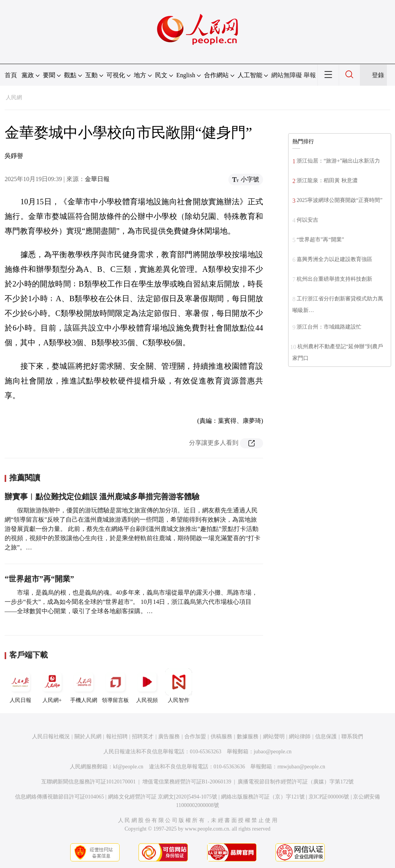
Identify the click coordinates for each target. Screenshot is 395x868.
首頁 (11, 75)
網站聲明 (274, 737)
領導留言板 (115, 686)
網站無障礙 (287, 75)
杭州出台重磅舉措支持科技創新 (334, 279)
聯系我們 (352, 737)
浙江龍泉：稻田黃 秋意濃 (327, 181)
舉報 (310, 75)
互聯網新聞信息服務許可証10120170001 (89, 782)
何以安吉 (307, 220)
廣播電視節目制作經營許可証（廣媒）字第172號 (296, 782)
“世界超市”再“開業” (39, 579)
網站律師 (300, 737)
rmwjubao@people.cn (301, 767)
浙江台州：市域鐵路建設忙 (329, 327)
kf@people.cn (128, 767)
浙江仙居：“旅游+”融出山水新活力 (338, 161)
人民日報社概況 (51, 737)
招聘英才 (143, 737)
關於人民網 (88, 737)
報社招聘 (117, 737)
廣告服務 (169, 737)
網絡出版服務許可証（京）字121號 (263, 797)
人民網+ (52, 686)
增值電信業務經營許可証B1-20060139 (187, 782)
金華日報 (97, 179)
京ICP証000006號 (329, 797)
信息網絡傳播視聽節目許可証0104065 (60, 797)
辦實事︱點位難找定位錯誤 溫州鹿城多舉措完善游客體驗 (102, 497)
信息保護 (326, 737)
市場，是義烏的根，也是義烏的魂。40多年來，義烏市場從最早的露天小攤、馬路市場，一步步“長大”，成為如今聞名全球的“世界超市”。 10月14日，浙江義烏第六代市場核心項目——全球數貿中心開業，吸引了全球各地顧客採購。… (131, 602)
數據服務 (248, 737)
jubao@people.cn (273, 752)
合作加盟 (195, 737)
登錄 (378, 75)
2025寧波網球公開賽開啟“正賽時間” (339, 200)
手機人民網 (84, 686)
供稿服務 (221, 737)
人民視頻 (147, 686)
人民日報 (20, 686)
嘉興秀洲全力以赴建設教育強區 (334, 259)
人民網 (14, 97)
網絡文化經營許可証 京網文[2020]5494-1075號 (163, 797)
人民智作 (179, 686)
